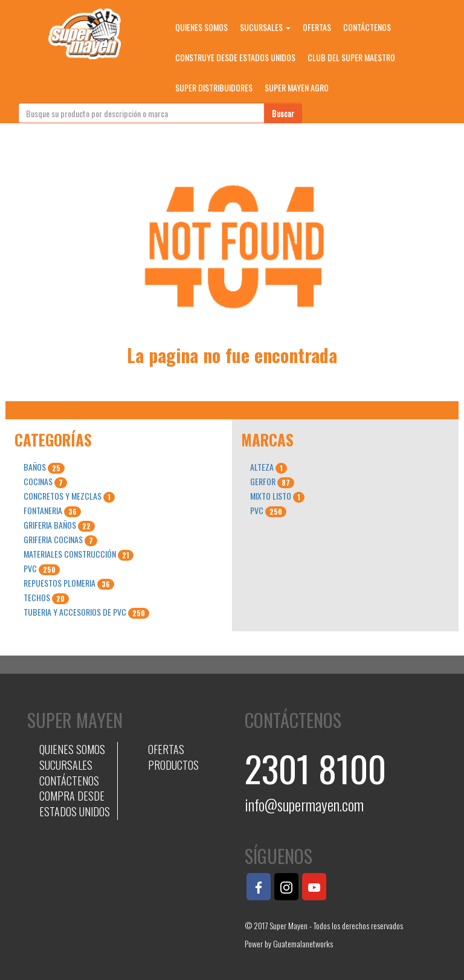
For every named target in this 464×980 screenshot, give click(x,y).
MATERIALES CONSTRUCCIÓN (79, 554)
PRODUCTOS (173, 765)
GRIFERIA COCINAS (60, 540)
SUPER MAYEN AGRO (297, 87)
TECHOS (46, 598)
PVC (42, 569)
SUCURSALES (265, 27)
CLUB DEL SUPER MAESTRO (351, 57)
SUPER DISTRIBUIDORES (214, 87)
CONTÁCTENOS (367, 27)
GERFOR (272, 482)
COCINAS (45, 482)
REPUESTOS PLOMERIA (69, 583)
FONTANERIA (52, 511)
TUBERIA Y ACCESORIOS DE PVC (86, 612)
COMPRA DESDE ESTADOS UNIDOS (75, 804)
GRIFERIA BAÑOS (59, 525)
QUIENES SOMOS (201, 27)
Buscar (283, 113)
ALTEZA (269, 467)
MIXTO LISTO (277, 496)
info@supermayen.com (304, 804)
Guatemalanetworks (303, 943)
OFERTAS (317, 27)
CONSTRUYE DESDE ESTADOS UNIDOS (235, 57)
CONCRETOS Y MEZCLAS (69, 496)
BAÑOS (44, 467)
